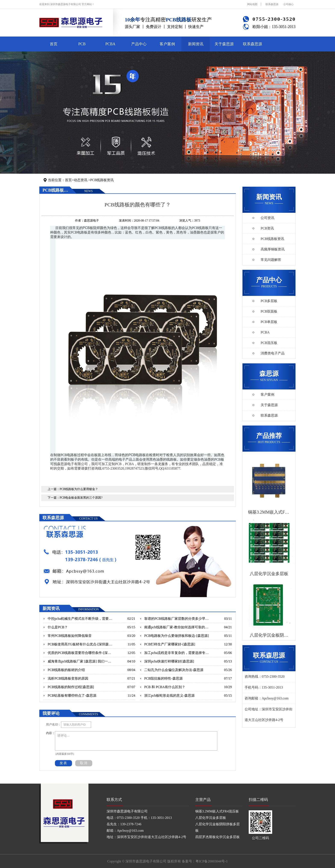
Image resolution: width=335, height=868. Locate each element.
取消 (84, 763)
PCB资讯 (267, 228)
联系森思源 (272, 4)
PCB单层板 (269, 322)
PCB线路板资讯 (102, 180)
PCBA (110, 44)
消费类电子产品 (273, 353)
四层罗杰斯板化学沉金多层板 (217, 837)
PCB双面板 (269, 311)
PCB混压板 (269, 343)
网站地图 (252, 4)
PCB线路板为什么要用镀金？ (79, 489)
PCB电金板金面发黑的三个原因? (81, 498)
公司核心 (288, 4)
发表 (63, 763)
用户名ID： (54, 725)
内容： (50, 733)
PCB (82, 44)
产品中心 (139, 44)
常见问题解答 (271, 260)
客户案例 (167, 44)
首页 (54, 44)
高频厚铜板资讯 (273, 249)
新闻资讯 (196, 44)
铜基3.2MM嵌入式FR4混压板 (217, 811)
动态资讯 (81, 180)
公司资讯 (267, 218)
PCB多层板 (269, 301)
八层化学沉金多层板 (211, 818)
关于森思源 (224, 44)
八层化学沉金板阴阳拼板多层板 (217, 827)
